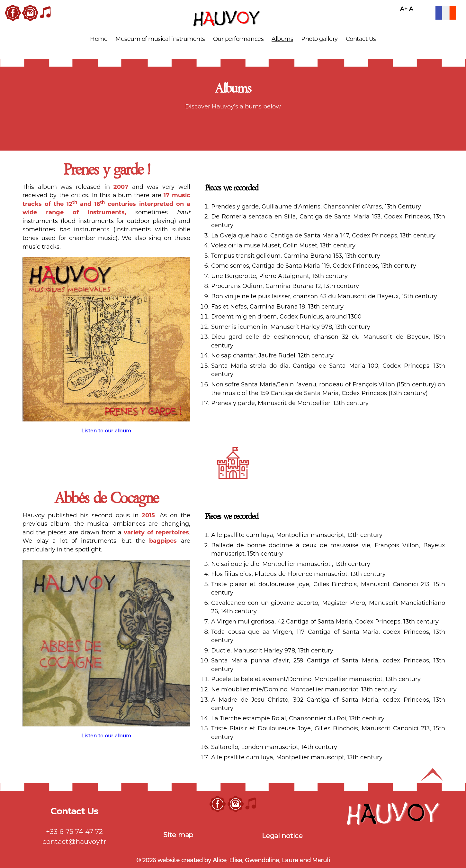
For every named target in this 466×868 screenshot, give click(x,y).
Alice (220, 860)
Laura (291, 860)
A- (412, 9)
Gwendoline (262, 860)
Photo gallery (319, 39)
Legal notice (282, 836)
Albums (282, 39)
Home (99, 39)
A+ (404, 9)
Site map (178, 835)
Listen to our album (106, 431)
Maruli (321, 860)
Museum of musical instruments (160, 39)
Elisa (236, 860)
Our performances (238, 39)
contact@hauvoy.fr (74, 841)
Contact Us (361, 39)
